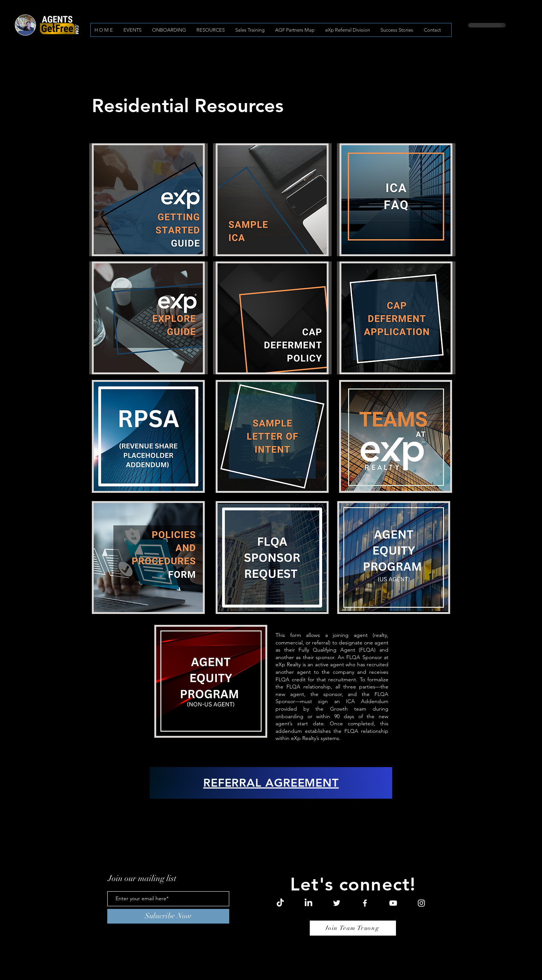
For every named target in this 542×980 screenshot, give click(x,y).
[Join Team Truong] (353, 928)
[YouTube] (393, 903)
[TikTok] (280, 903)
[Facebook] (365, 903)
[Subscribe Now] (168, 916)
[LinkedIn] (308, 903)
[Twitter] (337, 903)
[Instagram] (421, 903)
